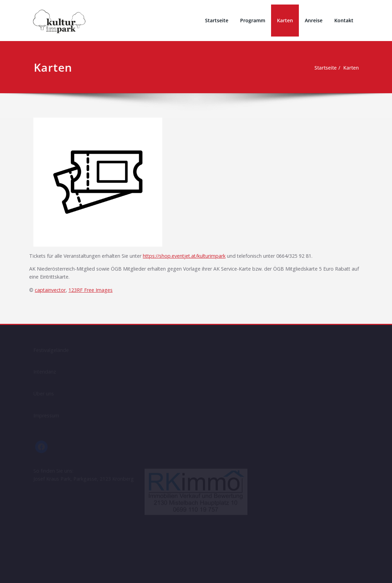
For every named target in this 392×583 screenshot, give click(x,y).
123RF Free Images (94, 292)
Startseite (217, 20)
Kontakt (344, 20)
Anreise (314, 20)
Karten (285, 20)
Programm (253, 20)
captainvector (51, 292)
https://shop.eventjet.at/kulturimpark (194, 256)
